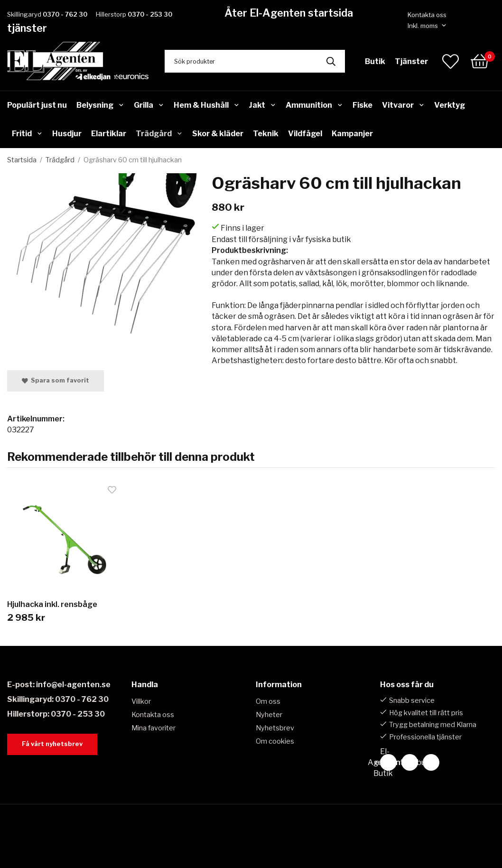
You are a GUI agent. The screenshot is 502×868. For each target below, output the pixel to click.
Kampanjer (352, 134)
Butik (375, 61)
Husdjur (67, 134)
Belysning (100, 105)
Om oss (268, 701)
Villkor (141, 701)
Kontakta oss (427, 15)
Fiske (363, 105)
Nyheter (269, 715)
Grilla (149, 105)
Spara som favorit (56, 380)
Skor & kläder (218, 134)
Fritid (27, 134)
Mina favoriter (153, 728)
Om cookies (275, 741)
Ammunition (314, 105)
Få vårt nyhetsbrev (52, 744)
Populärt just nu (37, 105)
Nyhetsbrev (275, 728)
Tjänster (411, 61)
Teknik (266, 134)
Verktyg (450, 105)
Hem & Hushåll (207, 105)
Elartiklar (109, 134)
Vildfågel (305, 134)
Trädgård (159, 134)
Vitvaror (403, 105)
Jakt (262, 105)
